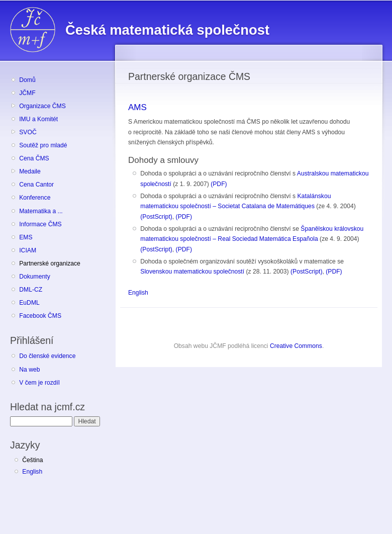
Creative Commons (296, 346)
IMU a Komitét (38, 119)
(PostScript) (156, 217)
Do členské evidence (47, 356)
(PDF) (219, 184)
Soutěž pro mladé (43, 145)
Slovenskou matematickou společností (192, 272)
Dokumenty (34, 277)
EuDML (29, 303)
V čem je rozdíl (39, 383)
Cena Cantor (36, 185)
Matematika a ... (41, 211)
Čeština (32, 460)
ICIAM (28, 250)
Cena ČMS (34, 158)
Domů (27, 80)
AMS (137, 107)
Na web (29, 370)
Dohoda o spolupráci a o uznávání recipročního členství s (219, 173)
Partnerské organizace (50, 263)
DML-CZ (31, 290)
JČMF (27, 93)
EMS (26, 237)
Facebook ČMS (40, 316)
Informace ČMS (40, 224)
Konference (35, 198)
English (32, 472)
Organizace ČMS (42, 106)
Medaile (30, 171)
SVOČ (28, 132)
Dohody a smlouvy (163, 160)
